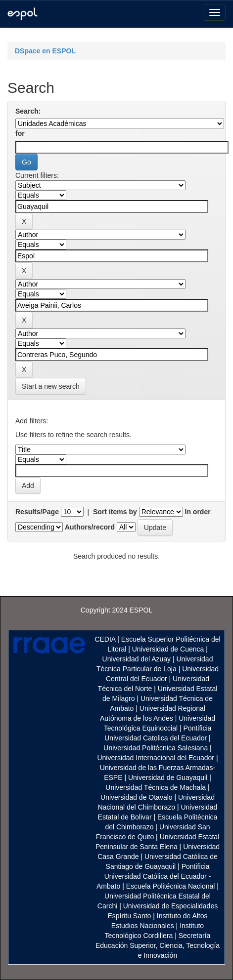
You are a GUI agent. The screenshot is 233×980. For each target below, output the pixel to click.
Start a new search (51, 386)
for (20, 133)
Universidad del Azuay (137, 659)
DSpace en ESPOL (45, 51)
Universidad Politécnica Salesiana (156, 748)
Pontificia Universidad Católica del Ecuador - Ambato (154, 876)
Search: (28, 111)
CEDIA (105, 639)
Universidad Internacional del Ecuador (156, 758)
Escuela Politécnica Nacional (171, 886)
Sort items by (115, 512)
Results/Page (37, 512)
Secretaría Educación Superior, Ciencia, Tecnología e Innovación (158, 945)
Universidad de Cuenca (168, 649)
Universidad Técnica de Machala (156, 787)
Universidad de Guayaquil (168, 777)
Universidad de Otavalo (137, 797)
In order (198, 512)
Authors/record (90, 527)
